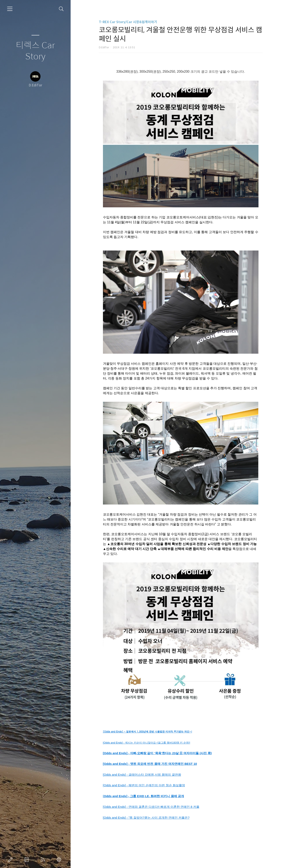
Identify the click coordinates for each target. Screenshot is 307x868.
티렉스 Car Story (35, 51)
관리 (60, 860)
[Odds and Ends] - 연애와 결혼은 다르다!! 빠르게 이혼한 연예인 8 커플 (159, 807)
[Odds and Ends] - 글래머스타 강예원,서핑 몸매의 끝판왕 (150, 775)
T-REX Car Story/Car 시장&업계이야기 (136, 22)
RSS (44, 860)
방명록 (27, 860)
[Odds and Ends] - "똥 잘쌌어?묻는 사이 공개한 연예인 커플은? (154, 818)
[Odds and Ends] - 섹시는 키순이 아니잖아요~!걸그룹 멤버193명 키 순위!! (155, 743)
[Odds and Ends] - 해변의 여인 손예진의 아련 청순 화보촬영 (152, 785)
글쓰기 (11, 860)
